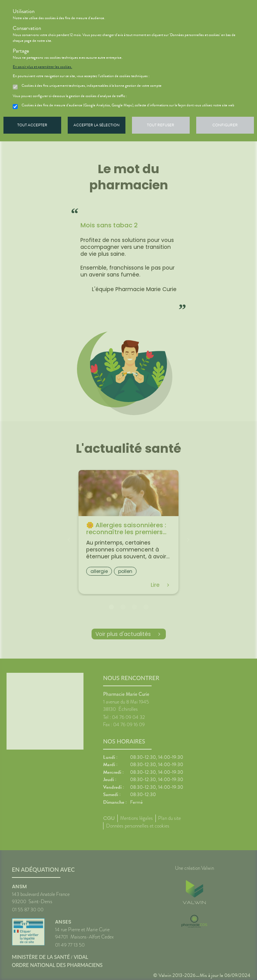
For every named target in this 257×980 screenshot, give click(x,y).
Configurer (225, 125)
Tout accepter (32, 125)
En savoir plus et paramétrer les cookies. (42, 67)
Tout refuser (161, 125)
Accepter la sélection (97, 125)
